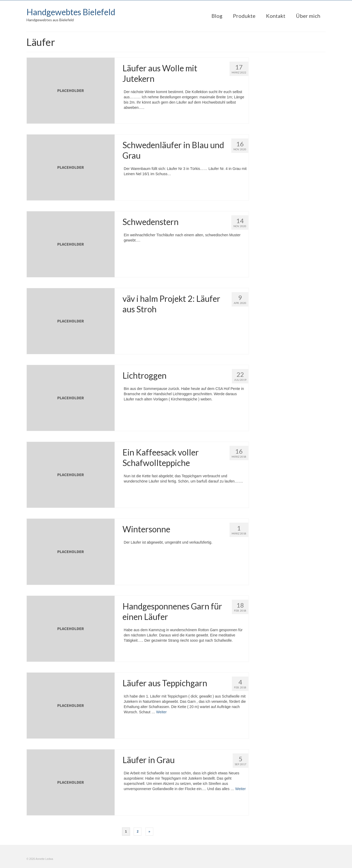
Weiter (161, 712)
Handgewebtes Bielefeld (71, 12)
